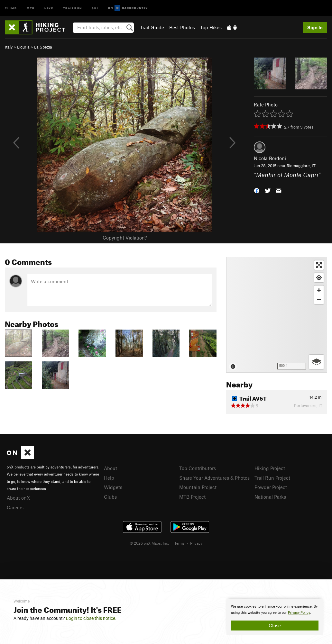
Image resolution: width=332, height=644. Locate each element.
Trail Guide (152, 27)
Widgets (113, 487)
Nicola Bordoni (270, 158)
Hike (49, 8)
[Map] (277, 315)
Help (109, 478)
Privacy (196, 543)
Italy (9, 47)
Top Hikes (211, 27)
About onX (18, 498)
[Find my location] (319, 278)
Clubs (110, 497)
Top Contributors (198, 468)
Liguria (23, 47)
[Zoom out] (319, 299)
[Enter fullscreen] (319, 265)
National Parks (270, 497)
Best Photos (182, 27)
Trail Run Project (272, 478)
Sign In (315, 27)
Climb (11, 8)
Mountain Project (198, 487)
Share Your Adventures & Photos (214, 478)
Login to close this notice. (91, 618)
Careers (15, 507)
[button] (257, 190)
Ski (95, 8)
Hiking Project (270, 468)
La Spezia (43, 47)
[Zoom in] (319, 290)
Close (275, 625)
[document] (275, 617)
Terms (180, 543)
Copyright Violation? (125, 238)
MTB (31, 8)
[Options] (316, 362)
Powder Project (271, 487)
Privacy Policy (299, 613)
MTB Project (192, 497)
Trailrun (73, 8)
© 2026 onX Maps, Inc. (149, 543)
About (111, 468)
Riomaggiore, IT (301, 166)
